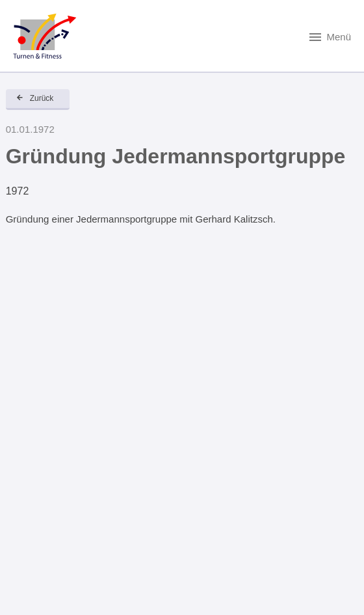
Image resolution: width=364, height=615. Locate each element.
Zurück (42, 98)
